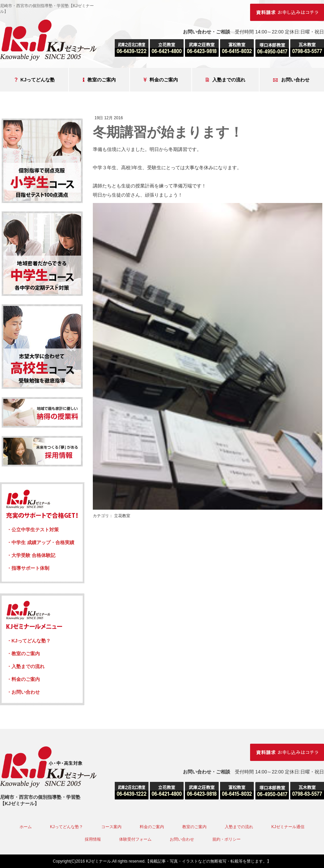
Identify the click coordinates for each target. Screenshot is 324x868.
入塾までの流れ (225, 80)
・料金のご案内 (23, 679)
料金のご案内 (161, 80)
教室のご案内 (99, 80)
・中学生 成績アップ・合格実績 (40, 542)
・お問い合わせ (23, 692)
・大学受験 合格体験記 (31, 555)
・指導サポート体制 (28, 568)
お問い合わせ (291, 80)
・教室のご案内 (23, 654)
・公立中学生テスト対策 (33, 530)
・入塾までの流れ (26, 666)
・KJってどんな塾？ (29, 641)
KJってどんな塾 (35, 80)
